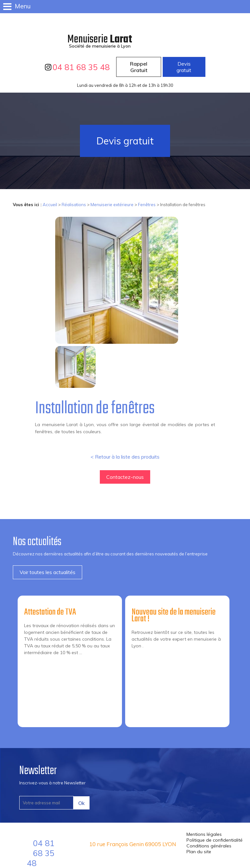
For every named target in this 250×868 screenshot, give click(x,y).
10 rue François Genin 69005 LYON (133, 844)
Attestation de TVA (50, 612)
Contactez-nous (125, 477)
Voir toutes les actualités (47, 572)
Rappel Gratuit (139, 67)
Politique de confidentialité (215, 840)
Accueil (50, 205)
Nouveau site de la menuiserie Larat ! (174, 616)
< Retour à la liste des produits (125, 457)
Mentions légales (204, 834)
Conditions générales (209, 846)
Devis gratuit (184, 67)
